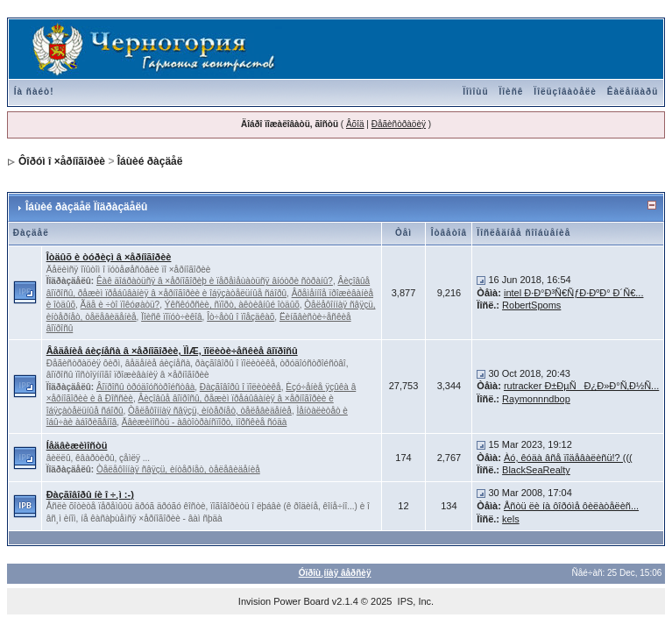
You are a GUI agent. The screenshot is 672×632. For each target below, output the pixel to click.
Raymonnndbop (536, 399)
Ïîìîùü (475, 92)
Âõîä (355, 124)
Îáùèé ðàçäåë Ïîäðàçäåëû (86, 207)
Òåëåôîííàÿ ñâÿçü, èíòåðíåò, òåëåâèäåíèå (210, 411)
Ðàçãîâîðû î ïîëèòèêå (241, 387)
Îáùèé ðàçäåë (150, 161)
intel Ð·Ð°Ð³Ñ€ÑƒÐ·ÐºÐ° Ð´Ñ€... (574, 293)
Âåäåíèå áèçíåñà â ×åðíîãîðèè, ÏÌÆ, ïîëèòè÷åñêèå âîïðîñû (172, 351)
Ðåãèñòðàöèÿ (399, 124)
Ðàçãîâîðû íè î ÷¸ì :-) (90, 494)
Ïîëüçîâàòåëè (565, 92)
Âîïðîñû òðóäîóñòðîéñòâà (145, 387)
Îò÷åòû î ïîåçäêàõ (241, 317)
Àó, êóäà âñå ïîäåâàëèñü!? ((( (568, 458)
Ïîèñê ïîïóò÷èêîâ (171, 317)
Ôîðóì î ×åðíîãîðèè (62, 161)
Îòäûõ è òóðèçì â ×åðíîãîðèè (109, 257)
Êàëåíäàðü (633, 92)
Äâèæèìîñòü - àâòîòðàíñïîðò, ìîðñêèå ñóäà (205, 422)
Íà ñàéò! (34, 92)
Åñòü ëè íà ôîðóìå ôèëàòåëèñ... (571, 506)
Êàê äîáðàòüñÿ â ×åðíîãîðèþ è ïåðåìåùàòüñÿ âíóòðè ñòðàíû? (215, 281)
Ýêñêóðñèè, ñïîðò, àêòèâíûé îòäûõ (232, 305)
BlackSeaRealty (536, 470)
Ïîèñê (512, 92)
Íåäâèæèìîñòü (77, 445)
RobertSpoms (531, 305)
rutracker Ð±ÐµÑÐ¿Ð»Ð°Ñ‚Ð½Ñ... (581, 386)
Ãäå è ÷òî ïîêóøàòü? (120, 305)
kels (511, 519)
